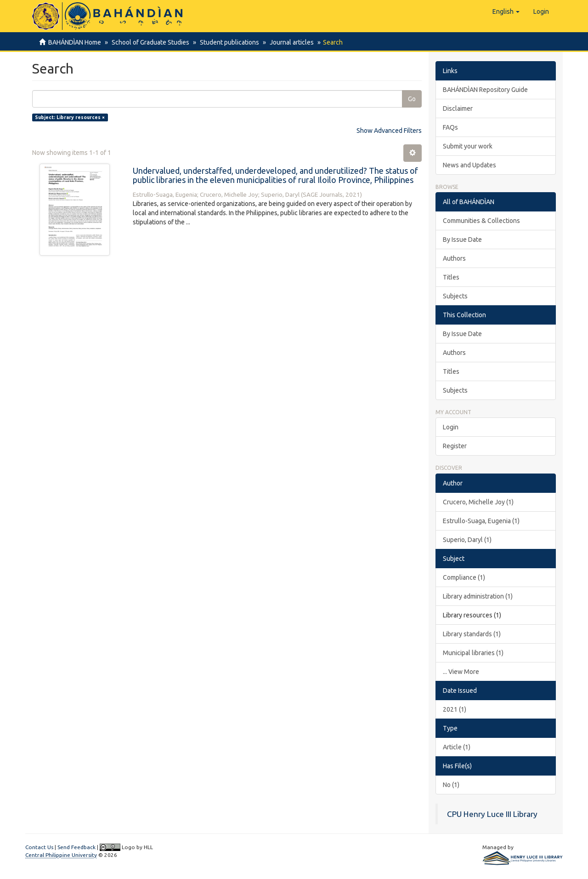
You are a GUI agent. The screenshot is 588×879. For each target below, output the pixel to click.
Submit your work (468, 146)
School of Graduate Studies (149, 42)
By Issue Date (462, 240)
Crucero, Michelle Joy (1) (478, 502)
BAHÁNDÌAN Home (75, 42)
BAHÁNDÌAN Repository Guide (485, 90)
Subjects (455, 296)
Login (451, 427)
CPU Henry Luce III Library (492, 814)
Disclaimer (458, 108)
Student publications (227, 42)
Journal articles (288, 42)
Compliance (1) (464, 577)
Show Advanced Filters (389, 131)
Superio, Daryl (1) (467, 540)
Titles (451, 277)
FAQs (450, 127)
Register (455, 446)
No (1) (451, 785)
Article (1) (457, 747)
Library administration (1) (478, 596)
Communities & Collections (481, 221)
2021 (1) (455, 709)
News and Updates (469, 165)
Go (412, 99)
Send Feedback (76, 847)
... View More (461, 672)
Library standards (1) (472, 634)
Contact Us (39, 847)
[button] (506, 11)
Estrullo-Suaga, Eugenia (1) (481, 521)
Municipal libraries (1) (473, 653)
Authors (454, 258)
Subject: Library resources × (70, 117)
